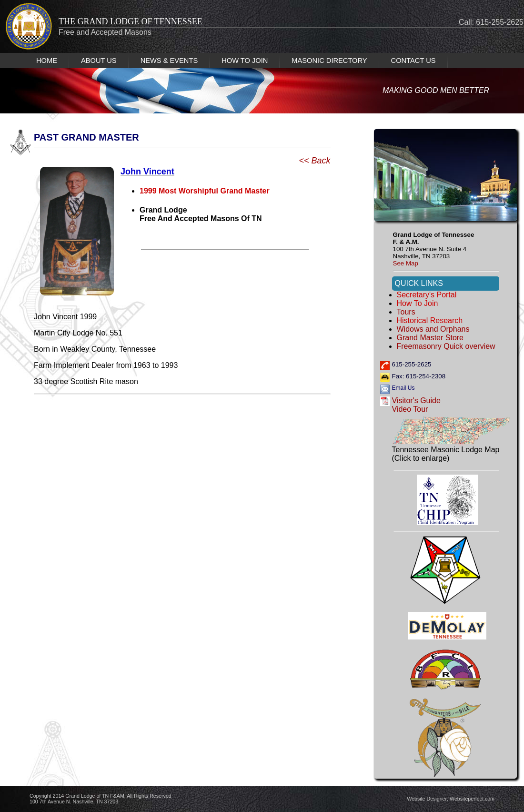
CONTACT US (413, 61)
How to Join (418, 303)
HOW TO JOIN (245, 61)
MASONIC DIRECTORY (329, 61)
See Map (406, 263)
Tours (406, 312)
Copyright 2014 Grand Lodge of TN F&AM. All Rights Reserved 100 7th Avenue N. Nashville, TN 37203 (101, 799)
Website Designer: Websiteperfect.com (451, 799)
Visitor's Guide (416, 401)
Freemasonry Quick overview (446, 346)
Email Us (403, 388)
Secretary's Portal (427, 295)
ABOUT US (99, 61)
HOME (47, 61)
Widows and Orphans (433, 329)
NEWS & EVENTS (169, 61)
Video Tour (410, 409)
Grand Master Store (430, 338)
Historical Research (430, 320)
